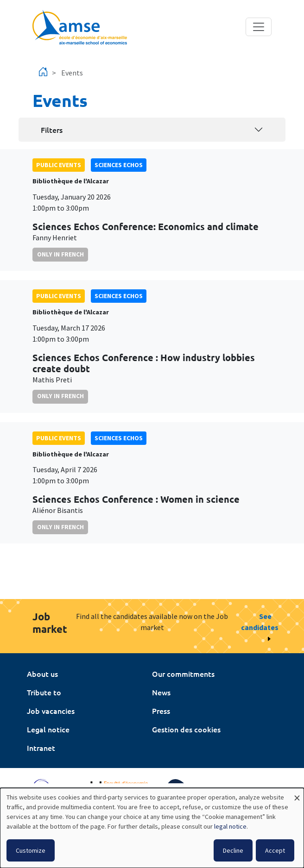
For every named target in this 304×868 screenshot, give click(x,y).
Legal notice (48, 729)
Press (161, 711)
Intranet (41, 748)
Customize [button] (31, 850)
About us (42, 674)
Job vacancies (51, 711)
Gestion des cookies (186, 729)
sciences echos (119, 165)
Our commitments (183, 674)
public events (59, 165)
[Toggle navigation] (259, 27)
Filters (52, 130)
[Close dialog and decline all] (297, 794)
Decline (233, 850)
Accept (275, 850)
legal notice (230, 826)
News (161, 692)
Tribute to (44, 692)
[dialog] (152, 828)
